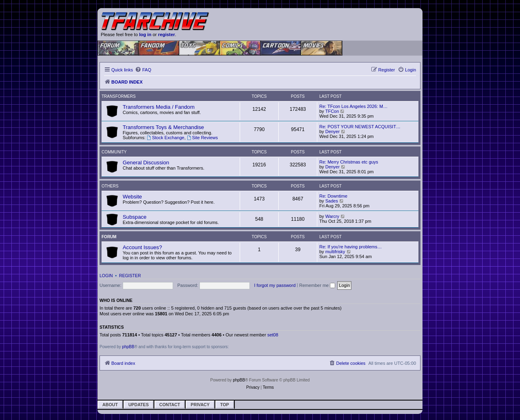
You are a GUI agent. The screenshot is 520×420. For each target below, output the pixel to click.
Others (110, 186)
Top (225, 405)
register (167, 34)
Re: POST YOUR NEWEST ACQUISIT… (360, 127)
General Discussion (146, 163)
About (110, 405)
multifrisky (335, 252)
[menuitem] (143, 70)
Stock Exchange (165, 138)
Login (106, 276)
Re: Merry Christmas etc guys (349, 162)
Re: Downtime (333, 196)
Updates (139, 405)
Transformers (119, 96)
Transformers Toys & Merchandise (163, 127)
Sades (332, 201)
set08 (273, 335)
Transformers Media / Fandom (159, 107)
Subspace (135, 217)
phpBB (128, 347)
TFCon (332, 111)
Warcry (332, 216)
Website (132, 197)
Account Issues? (142, 247)
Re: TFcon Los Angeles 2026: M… (353, 106)
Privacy (200, 405)
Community (114, 152)
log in (145, 34)
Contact (170, 405)
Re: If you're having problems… (351, 247)
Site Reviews (202, 138)
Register (130, 276)
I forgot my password (275, 285)
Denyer (333, 131)
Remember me (317, 285)
